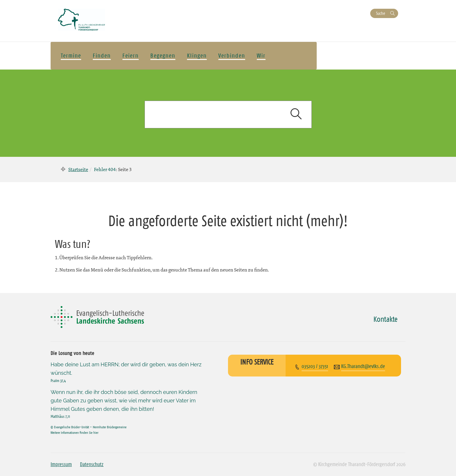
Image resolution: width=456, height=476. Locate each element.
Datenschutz (92, 464)
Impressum (61, 464)
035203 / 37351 (315, 366)
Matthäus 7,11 (60, 416)
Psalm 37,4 (58, 381)
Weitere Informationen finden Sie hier (74, 433)
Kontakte (385, 319)
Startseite (78, 169)
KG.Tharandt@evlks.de (363, 366)
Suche (381, 13)
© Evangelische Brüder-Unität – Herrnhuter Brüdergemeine (89, 427)
